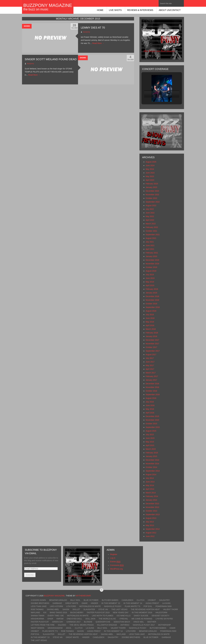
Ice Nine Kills (124, 616)
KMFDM (60, 619)
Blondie (88, 622)
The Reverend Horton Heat (145, 609)
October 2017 (151, 347)
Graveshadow (55, 628)
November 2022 (152, 195)
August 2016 (151, 398)
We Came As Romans (142, 619)
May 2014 (150, 485)
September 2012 (153, 529)
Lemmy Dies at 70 (93, 28)
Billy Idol (75, 600)
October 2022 (151, 198)
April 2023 (150, 180)
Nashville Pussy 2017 (144, 625)
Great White (72, 603)
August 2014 (151, 474)
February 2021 (152, 253)
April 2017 (150, 369)
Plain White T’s (132, 606)
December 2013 (152, 504)
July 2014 (150, 478)
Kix (45, 612)
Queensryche (103, 622)
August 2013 (151, 518)
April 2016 (150, 413)
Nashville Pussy (113, 606)
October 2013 (151, 511)
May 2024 (150, 169)
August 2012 (151, 533)
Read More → (98, 43)
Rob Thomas (37, 609)
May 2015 (150, 442)
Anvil (69, 628)
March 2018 (151, 329)
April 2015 (150, 445)
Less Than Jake (39, 606)
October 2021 (151, 231)
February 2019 (152, 289)
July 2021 (150, 242)
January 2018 (151, 336)
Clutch (141, 600)
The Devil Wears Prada (82, 625)
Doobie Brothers (40, 603)
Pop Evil (148, 606)
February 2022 (152, 227)
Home (100, 10)
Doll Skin (90, 619)
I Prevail (124, 619)
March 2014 (151, 493)
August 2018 (151, 311)
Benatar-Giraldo (58, 600)
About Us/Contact (170, 10)
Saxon (66, 609)
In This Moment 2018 (142, 612)
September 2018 (153, 307)
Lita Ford (71, 606)
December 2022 (152, 191)
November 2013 (152, 507)
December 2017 (152, 340)
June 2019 (150, 278)
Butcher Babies (110, 600)
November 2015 (152, 420)
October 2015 (151, 424)
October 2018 (151, 304)
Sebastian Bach (122, 622)
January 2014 (151, 500)
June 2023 (150, 173)
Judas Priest (152, 603)
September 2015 (153, 427)
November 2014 (152, 464)
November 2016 (152, 387)
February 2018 (152, 333)
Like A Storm (56, 606)
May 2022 (150, 216)
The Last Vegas (119, 609)
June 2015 (150, 438)
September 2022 (153, 202)
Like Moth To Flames (103, 616)
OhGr (50, 619)
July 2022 (150, 209)
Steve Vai (103, 609)
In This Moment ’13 (111, 603)
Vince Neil (139, 622)
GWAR (85, 603)
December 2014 (152, 460)
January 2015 (151, 456)
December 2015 (152, 416)
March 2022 (151, 224)
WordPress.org (116, 569)
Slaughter (89, 609)
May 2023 (150, 176)
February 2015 (152, 453)
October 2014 (151, 467)
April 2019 (150, 285)
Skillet (76, 609)
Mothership (164, 625)
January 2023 (151, 187)
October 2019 (151, 267)
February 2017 (152, 376)
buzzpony (86, 32)
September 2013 (153, 514)
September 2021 (153, 235)
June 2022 (150, 213)
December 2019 (152, 260)
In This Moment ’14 (133, 603)
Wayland (35, 612)
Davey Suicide (141, 616)
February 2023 (152, 184)
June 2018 (150, 318)
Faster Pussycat (40, 622)
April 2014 (150, 489)
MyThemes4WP (83, 596)
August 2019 (151, 271)
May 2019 (150, 282)
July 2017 (150, 358)
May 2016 (150, 409)
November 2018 (152, 300)
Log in (113, 558)
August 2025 (151, 162)
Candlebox (127, 600)
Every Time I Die (56, 616)
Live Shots (115, 10)
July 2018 (150, 315)
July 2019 (150, 275)
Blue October (91, 600)
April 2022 (150, 220)
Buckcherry (77, 612)
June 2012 (150, 536)
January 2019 (151, 293)
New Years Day (121, 612)
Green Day (58, 622)
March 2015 (151, 449)
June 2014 (150, 482)
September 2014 (153, 471)
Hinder (94, 603)
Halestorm (161, 612)
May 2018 (150, 322)
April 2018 (150, 325)
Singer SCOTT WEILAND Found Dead (51, 59)
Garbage (57, 603)
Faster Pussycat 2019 (98, 612)
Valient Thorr (170, 609)
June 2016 (150, 405)
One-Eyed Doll (75, 619)
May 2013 (150, 525)
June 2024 (150, 165)
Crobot (152, 600)
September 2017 (153, 351)
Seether (152, 622)
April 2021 (150, 249)
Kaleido (62, 625)
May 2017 (150, 365)
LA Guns (167, 603)
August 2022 (151, 205)
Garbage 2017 (74, 622)
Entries (115, 562)
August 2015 (151, 431)
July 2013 (150, 522)
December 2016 (152, 384)
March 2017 (151, 373)
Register (114, 554)
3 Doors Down (38, 600)
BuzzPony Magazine (48, 5)
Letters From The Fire (43, 625)
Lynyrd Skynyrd (164, 619)
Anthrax (125, 625)
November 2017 (152, 344)
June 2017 (150, 362)
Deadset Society (160, 616)
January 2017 (151, 380)
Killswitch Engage (107, 625)
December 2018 (152, 296)
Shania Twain (38, 616)
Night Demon (37, 628)
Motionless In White (90, 606)
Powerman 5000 (164, 606)
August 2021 (151, 238)
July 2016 (150, 402)
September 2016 (153, 395)
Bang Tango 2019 (58, 612)
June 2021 (150, 245)
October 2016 (151, 391)
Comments (117, 565)
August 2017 (151, 355)
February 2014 (152, 496)
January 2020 (151, 256)
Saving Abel (53, 609)
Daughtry (164, 600)
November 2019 (152, 264)
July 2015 (150, 434)
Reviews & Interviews (140, 10)
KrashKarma (37, 619)
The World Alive (107, 619)
